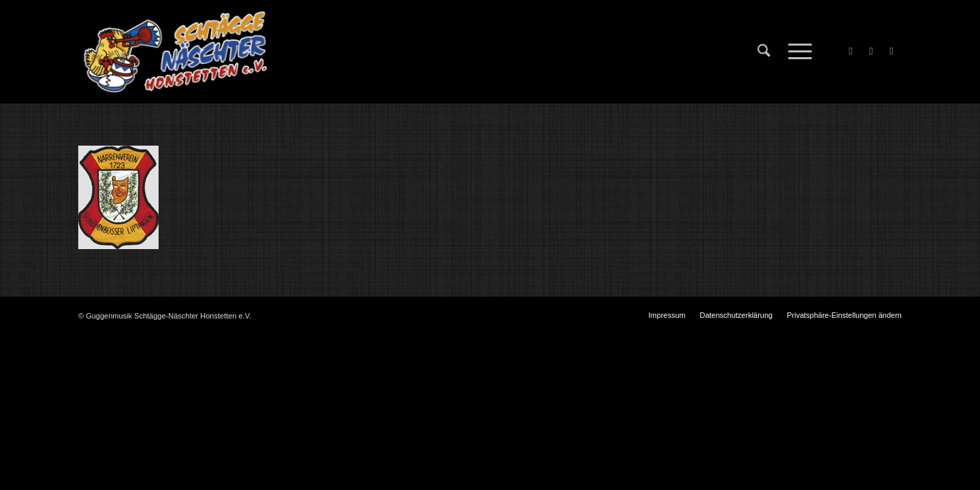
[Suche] (764, 52)
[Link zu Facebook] (851, 51)
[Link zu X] (871, 51)
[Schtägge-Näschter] (175, 52)
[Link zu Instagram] (892, 51)
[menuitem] (764, 52)
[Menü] (796, 52)
